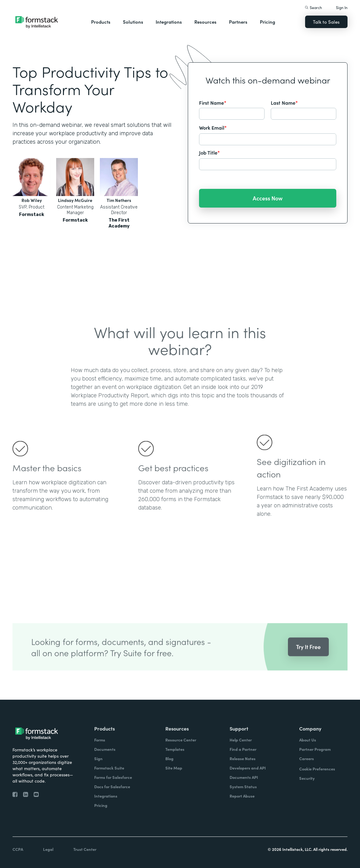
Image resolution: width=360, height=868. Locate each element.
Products (101, 22)
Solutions (133, 22)
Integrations (169, 22)
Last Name (284, 103)
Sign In (342, 7)
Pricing (268, 22)
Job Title (209, 152)
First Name (213, 103)
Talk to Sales (326, 22)
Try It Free (308, 656)
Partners (238, 22)
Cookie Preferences (317, 769)
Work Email (213, 127)
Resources (205, 22)
